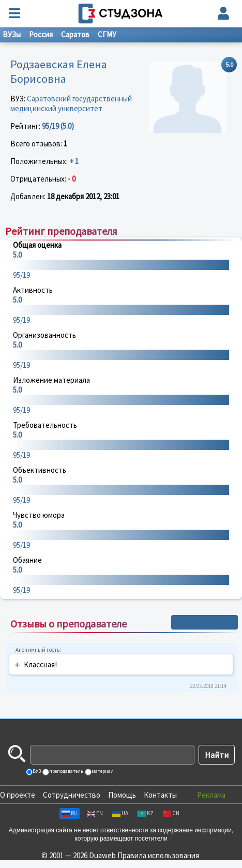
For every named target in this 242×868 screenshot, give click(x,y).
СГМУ (107, 34)
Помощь (122, 795)
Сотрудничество (72, 795)
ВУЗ (36, 771)
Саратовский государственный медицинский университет (71, 103)
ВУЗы (12, 34)
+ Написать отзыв (205, 622)
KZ (146, 813)
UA (120, 813)
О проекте (18, 795)
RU (70, 813)
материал (102, 771)
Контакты (160, 795)
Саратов (75, 34)
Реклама (211, 795)
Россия (41, 34)
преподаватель (66, 771)
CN (171, 813)
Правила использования (158, 855)
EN (95, 813)
